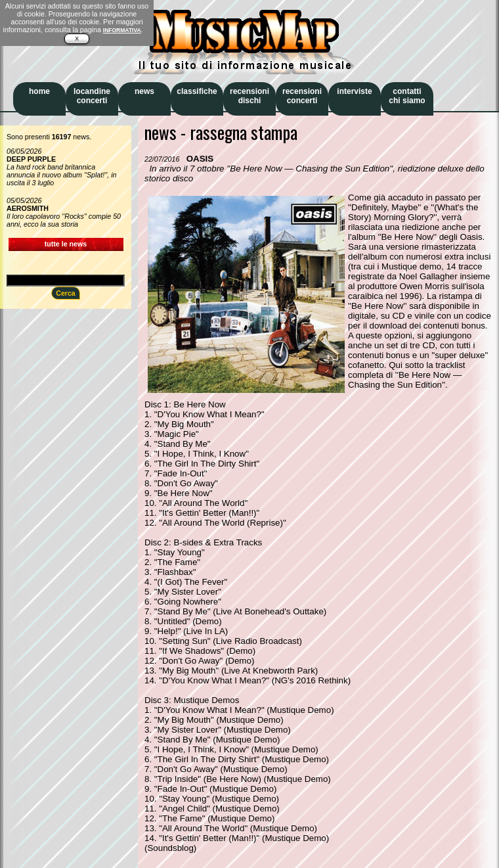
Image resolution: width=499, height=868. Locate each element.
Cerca (66, 293)
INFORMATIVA (122, 30)
